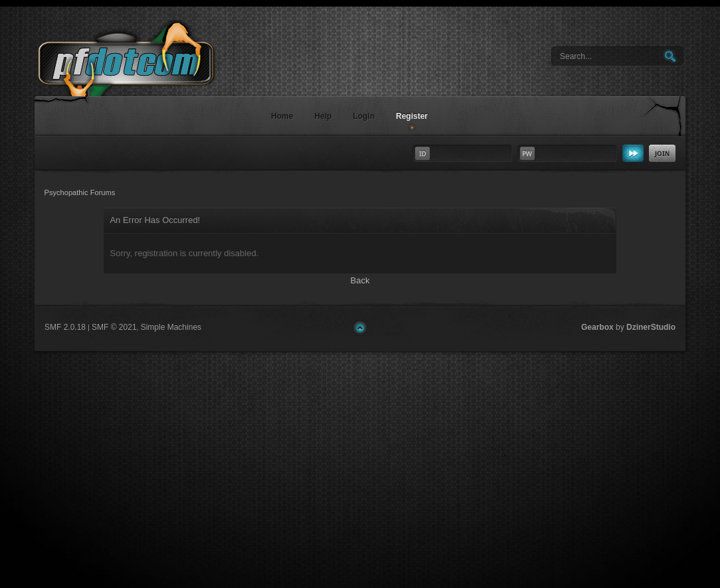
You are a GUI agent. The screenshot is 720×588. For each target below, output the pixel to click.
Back (360, 280)
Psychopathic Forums (147, 77)
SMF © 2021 (114, 327)
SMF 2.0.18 (65, 327)
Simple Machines (171, 327)
